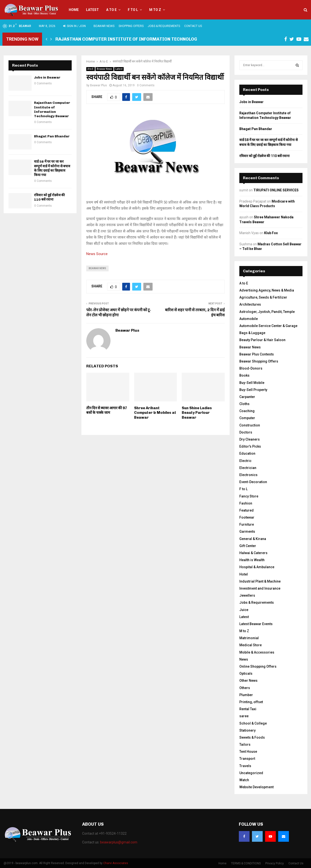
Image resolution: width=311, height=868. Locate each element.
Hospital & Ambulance (257, 567)
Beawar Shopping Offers (259, 361)
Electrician (248, 468)
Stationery (247, 730)
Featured (246, 510)
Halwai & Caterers (253, 553)
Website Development (256, 787)
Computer (247, 418)
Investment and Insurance (260, 588)
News (244, 659)
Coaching (247, 411)
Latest (92, 10)
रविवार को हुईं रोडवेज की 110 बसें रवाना (49, 197)
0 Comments (146, 85)
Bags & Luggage (252, 333)
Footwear (247, 517)
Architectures (250, 304)
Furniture (247, 524)
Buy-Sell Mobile (252, 383)
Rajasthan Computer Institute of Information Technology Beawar (137, 39)
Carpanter (247, 397)
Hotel (244, 574)
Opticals (246, 673)
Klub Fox (271, 233)
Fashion (246, 503)
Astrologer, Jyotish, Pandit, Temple (267, 312)
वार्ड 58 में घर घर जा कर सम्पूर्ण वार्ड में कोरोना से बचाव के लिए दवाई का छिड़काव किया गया (52, 168)
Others (245, 688)
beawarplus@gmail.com (119, 842)
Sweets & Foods (252, 737)
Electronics (248, 475)
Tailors (245, 744)
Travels (245, 766)
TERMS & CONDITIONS (246, 863)
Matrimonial (249, 638)
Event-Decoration (253, 482)
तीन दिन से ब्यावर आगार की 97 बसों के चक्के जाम (107, 410)
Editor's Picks (250, 446)
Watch (244, 780)
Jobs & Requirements (164, 26)
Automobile (249, 319)
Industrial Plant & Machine (260, 581)
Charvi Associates (116, 863)
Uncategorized (251, 773)
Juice (244, 610)
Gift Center (248, 546)
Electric (245, 461)
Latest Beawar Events (256, 624)
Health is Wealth (252, 560)
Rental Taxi (248, 709)
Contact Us (193, 26)
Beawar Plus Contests (257, 354)
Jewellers (247, 595)
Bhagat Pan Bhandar (52, 136)
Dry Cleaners (250, 439)
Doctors (246, 432)
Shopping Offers (131, 26)
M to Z (155, 10)
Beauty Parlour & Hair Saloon (262, 340)
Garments (247, 531)
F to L (133, 10)
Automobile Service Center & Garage (268, 326)
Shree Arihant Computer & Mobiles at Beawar (155, 413)
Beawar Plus (99, 85)
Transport (247, 759)
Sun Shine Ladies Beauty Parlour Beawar (197, 413)
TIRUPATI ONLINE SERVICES (276, 190)
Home (74, 10)
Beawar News (104, 26)
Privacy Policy (275, 863)
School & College (253, 723)
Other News (248, 681)
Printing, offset (251, 702)
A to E (111, 10)
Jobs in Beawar (47, 77)
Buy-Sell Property (253, 390)
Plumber (246, 695)
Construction (250, 425)
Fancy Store (249, 496)
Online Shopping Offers (258, 666)
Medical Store (251, 645)
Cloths (244, 404)
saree (244, 716)
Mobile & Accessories (257, 652)
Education (247, 453)
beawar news (97, 268)
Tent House (248, 752)
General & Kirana (253, 539)
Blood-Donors (251, 368)
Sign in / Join (74, 26)
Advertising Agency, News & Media (267, 290)
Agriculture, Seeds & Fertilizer (263, 297)
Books (244, 375)
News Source (97, 254)
